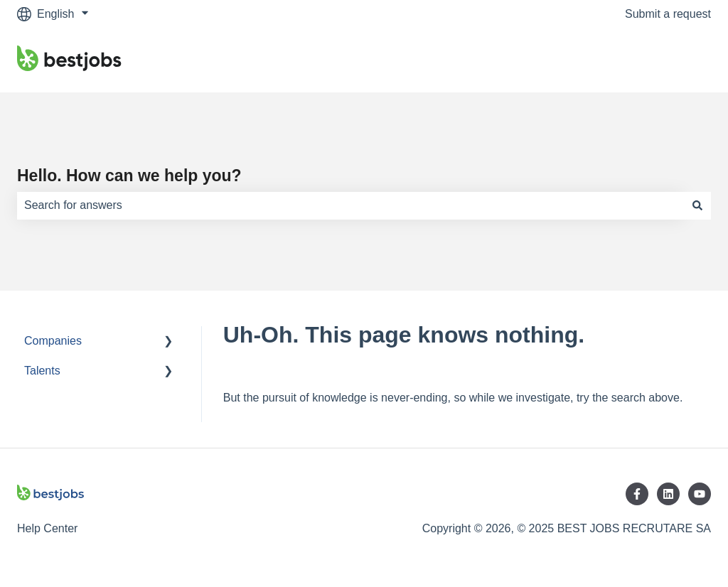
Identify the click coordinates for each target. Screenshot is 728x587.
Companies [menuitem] (53, 341)
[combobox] (350, 205)
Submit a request (668, 14)
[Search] (697, 205)
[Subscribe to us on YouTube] (700, 494)
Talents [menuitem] (42, 371)
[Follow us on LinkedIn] (668, 494)
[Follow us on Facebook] (637, 494)
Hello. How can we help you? (129, 176)
